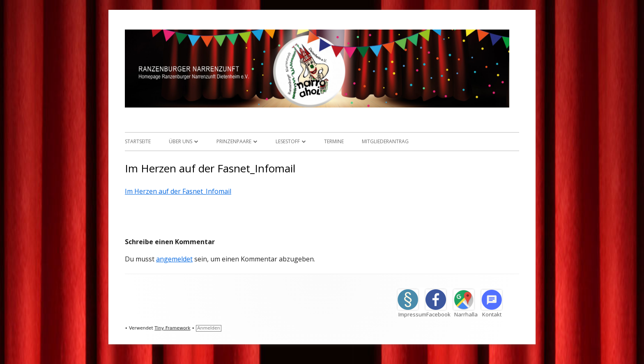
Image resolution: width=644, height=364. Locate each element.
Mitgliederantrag (385, 141)
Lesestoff (288, 141)
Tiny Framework (172, 328)
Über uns (181, 141)
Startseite (138, 141)
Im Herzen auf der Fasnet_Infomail (178, 191)
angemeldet (174, 259)
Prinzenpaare (234, 141)
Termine (334, 141)
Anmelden (209, 328)
